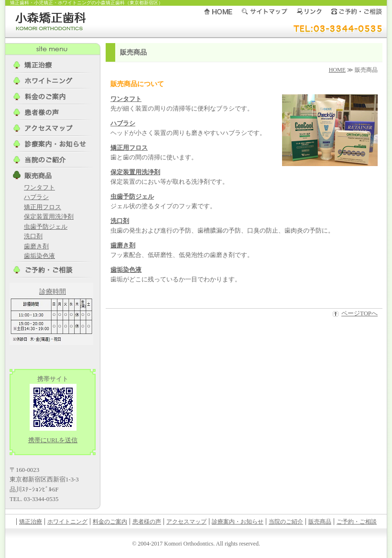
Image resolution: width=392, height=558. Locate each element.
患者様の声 (147, 522)
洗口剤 (120, 221)
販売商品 (320, 522)
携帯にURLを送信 (53, 440)
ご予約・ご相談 (357, 522)
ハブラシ (123, 123)
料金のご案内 (110, 522)
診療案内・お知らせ (238, 522)
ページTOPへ (359, 313)
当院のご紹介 (286, 522)
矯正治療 (31, 522)
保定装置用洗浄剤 (135, 172)
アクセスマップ (186, 522)
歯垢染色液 (126, 270)
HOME (337, 70)
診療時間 (53, 292)
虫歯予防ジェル (132, 197)
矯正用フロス (129, 148)
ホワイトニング (67, 522)
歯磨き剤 (123, 246)
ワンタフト (126, 99)
